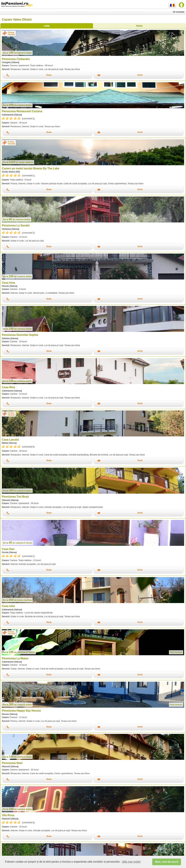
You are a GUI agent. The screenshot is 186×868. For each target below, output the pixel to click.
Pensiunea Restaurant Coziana (22, 111)
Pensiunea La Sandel (16, 225)
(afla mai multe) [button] (131, 862)
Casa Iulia (8, 606)
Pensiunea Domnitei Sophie (20, 335)
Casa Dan (8, 549)
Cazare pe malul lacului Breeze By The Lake (31, 168)
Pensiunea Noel (12, 763)
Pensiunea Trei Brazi (15, 497)
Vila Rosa (8, 815)
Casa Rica (9, 387)
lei (17, 53)
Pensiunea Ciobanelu (16, 59)
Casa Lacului (10, 440)
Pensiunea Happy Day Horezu (21, 711)
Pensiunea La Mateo (15, 658)
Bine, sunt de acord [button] (167, 862)
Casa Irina (8, 283)
